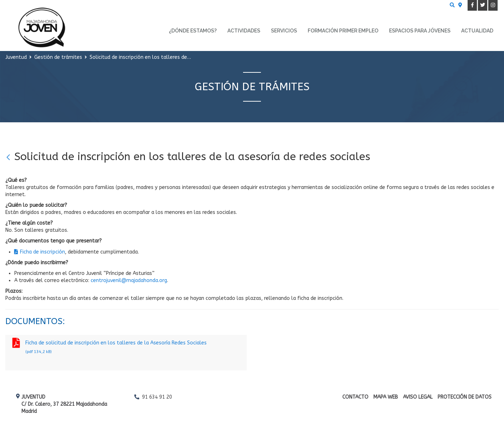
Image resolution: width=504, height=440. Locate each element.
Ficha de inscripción (42, 252)
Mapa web (386, 397)
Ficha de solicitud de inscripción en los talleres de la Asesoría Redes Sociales (126, 348)
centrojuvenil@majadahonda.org (129, 280)
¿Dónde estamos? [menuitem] (193, 31)
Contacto (355, 397)
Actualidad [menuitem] (477, 31)
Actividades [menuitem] (244, 31)
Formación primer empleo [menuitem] (343, 31)
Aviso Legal (418, 397)
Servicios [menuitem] (284, 31)
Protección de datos (465, 397)
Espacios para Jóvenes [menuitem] (420, 31)
